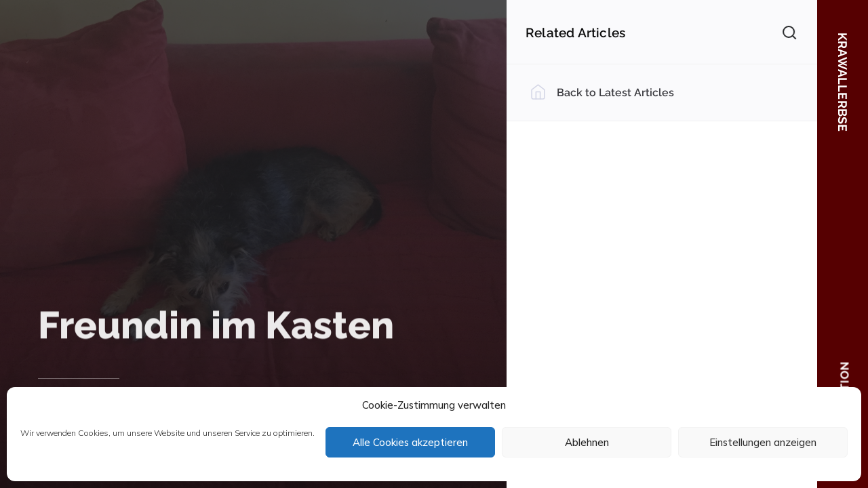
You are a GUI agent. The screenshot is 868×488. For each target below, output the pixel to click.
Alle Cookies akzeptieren (410, 442)
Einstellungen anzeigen (763, 442)
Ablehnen (587, 442)
